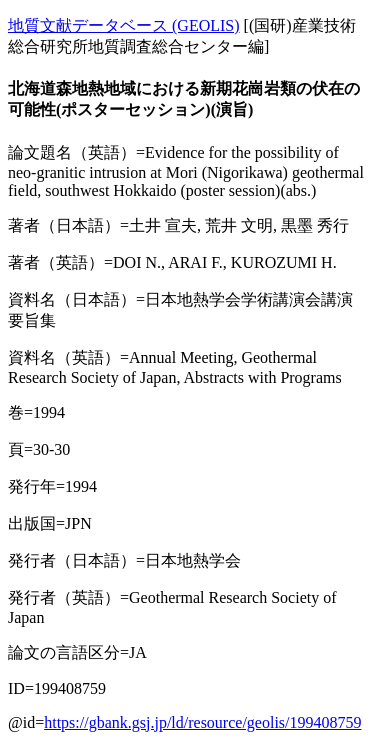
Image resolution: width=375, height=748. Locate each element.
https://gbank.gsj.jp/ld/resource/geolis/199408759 (202, 722)
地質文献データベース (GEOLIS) (124, 25)
